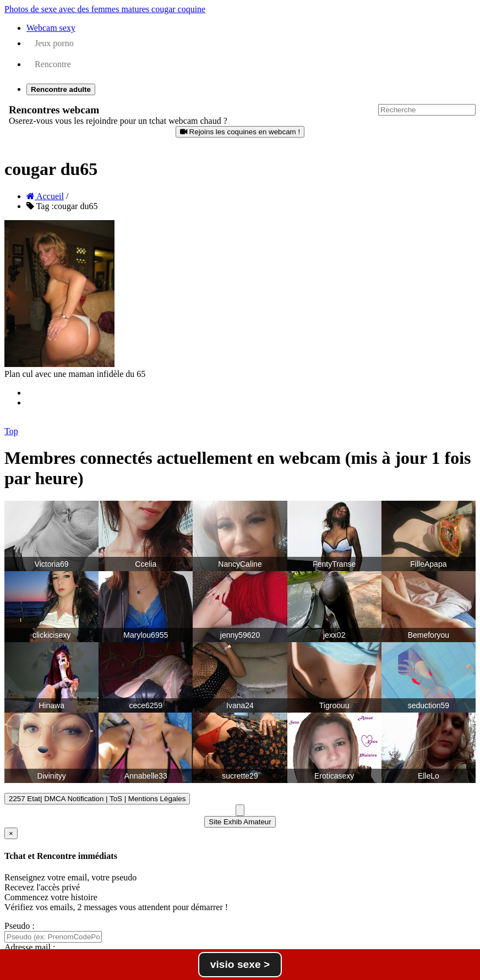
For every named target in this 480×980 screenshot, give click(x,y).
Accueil (45, 196)
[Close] (11, 833)
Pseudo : (20, 926)
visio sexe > (240, 964)
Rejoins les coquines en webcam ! (240, 132)
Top (11, 431)
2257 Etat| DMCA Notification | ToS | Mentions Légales (97, 799)
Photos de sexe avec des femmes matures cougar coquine (105, 9)
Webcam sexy (51, 28)
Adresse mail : (30, 947)
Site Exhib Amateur (240, 822)
